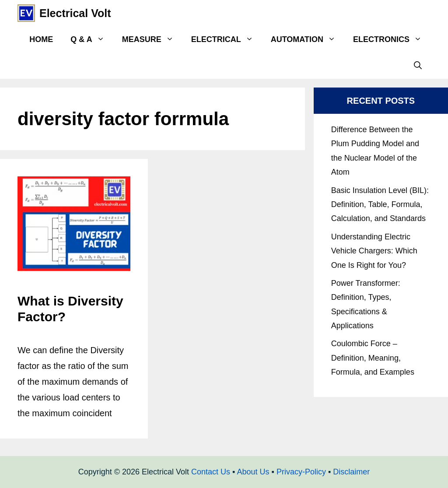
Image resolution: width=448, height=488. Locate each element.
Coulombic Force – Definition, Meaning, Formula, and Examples (373, 358)
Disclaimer (351, 472)
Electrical (227, 39)
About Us (253, 472)
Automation (308, 39)
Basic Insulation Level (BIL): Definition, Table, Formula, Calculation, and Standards (380, 205)
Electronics (392, 39)
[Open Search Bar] (418, 66)
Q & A (92, 39)
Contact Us (211, 472)
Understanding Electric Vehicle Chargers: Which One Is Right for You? (374, 251)
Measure (152, 39)
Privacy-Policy (301, 472)
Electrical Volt (75, 13)
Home (41, 39)
